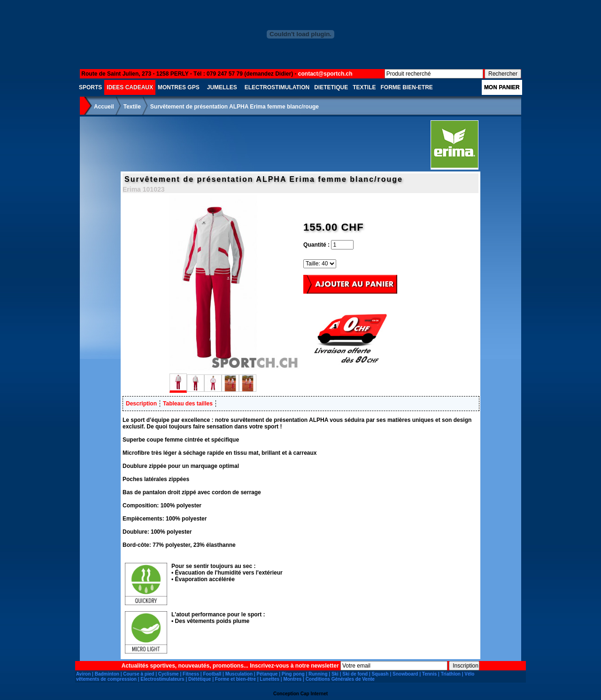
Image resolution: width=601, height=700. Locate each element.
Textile (132, 107)
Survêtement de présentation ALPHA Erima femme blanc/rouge (235, 107)
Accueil (104, 107)
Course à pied (139, 674)
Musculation (239, 674)
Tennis (429, 674)
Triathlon (451, 674)
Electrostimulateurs (162, 679)
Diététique (200, 679)
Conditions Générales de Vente (340, 679)
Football (212, 674)
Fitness (191, 674)
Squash (380, 674)
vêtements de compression (106, 679)
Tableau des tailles (188, 404)
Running (318, 674)
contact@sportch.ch (325, 74)
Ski (335, 674)
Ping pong (293, 674)
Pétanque (267, 674)
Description (141, 404)
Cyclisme (169, 674)
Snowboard (405, 674)
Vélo (469, 674)
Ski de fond (355, 674)
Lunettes (270, 679)
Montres (292, 679)
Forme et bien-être (235, 679)
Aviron (83, 674)
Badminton (107, 674)
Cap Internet (314, 694)
